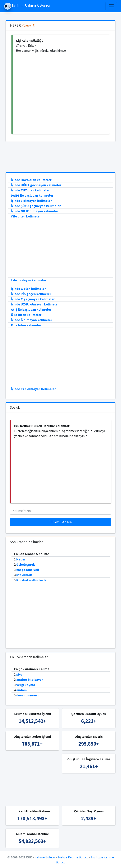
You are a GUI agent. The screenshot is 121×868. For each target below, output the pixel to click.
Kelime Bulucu (45, 857)
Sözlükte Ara (61, 522)
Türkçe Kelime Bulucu (73, 857)
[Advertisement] (61, 94)
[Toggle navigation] (111, 6)
